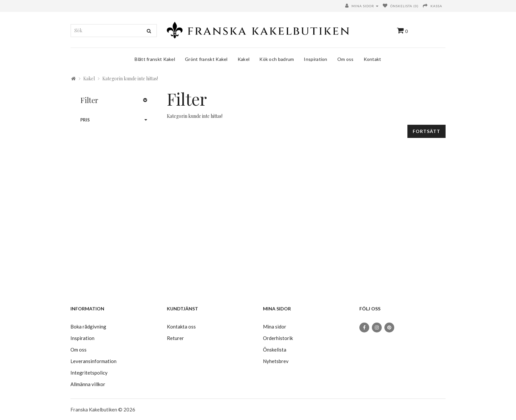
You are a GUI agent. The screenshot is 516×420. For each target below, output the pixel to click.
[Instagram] (377, 328)
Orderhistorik (278, 338)
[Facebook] (364, 328)
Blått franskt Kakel (155, 59)
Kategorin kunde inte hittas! (130, 79)
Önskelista (275, 350)
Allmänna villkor (88, 384)
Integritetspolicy (89, 373)
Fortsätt (426, 131)
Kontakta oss (181, 327)
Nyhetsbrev (276, 361)
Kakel (244, 59)
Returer (175, 338)
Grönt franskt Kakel (206, 59)
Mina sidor (275, 327)
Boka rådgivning (88, 327)
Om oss (346, 59)
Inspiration (315, 59)
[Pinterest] (389, 328)
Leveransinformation (93, 361)
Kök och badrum (277, 59)
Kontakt (373, 59)
